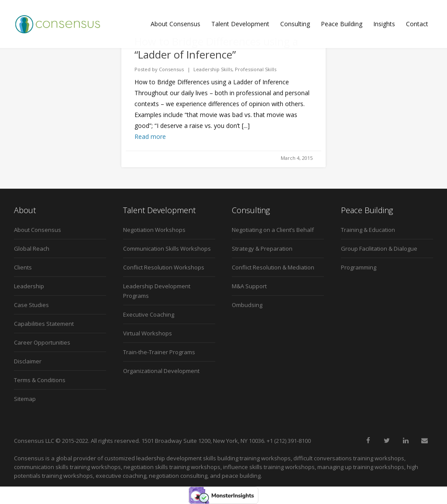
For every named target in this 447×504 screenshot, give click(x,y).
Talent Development (240, 24)
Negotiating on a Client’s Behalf (273, 230)
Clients (23, 267)
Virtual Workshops (148, 333)
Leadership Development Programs (157, 291)
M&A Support (249, 286)
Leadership (29, 286)
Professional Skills (256, 69)
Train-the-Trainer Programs (159, 352)
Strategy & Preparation (262, 249)
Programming (359, 267)
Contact (417, 24)
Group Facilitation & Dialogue (379, 249)
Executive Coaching (149, 314)
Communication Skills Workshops (167, 249)
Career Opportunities (42, 342)
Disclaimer (28, 361)
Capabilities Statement (44, 324)
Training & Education (368, 230)
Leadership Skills (213, 69)
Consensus (171, 69)
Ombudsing (247, 305)
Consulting (295, 24)
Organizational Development (161, 371)
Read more (150, 136)
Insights (384, 24)
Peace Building (342, 24)
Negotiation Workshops (154, 230)
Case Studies (31, 305)
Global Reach (32, 249)
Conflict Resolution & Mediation (273, 267)
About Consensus (175, 24)
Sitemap (25, 399)
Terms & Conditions (40, 380)
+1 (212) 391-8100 (289, 441)
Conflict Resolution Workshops (164, 267)
